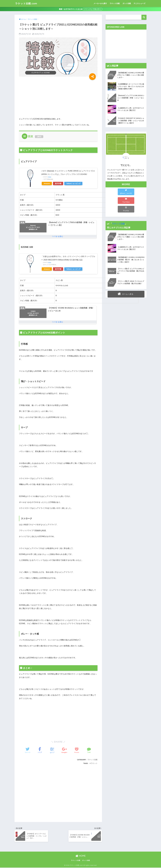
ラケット (94, 764)
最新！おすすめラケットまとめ (71, 9)
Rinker (50, 177)
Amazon (47, 183)
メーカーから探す (100, 3)
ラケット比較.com (27, 3)
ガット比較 (127, 3)
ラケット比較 (115, 3)
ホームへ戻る (126, 294)
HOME (81, 856)
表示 (39, 137)
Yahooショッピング (74, 183)
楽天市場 (58, 183)
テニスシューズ (139, 3)
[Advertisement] (38, 99)
